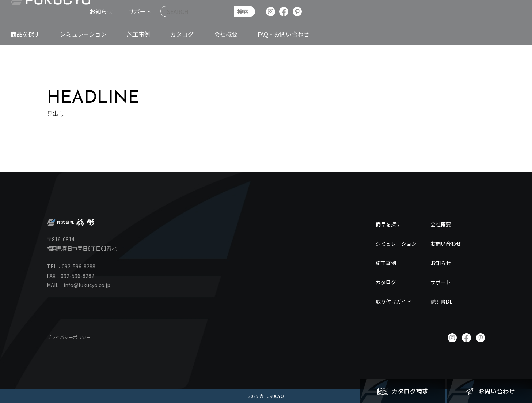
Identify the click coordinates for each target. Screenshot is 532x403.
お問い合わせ (446, 244)
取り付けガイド (394, 301)
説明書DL (441, 301)
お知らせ (441, 263)
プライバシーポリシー (69, 337)
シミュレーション (396, 244)
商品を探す (388, 224)
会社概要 (441, 224)
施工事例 (386, 263)
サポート (441, 282)
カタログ (386, 282)
